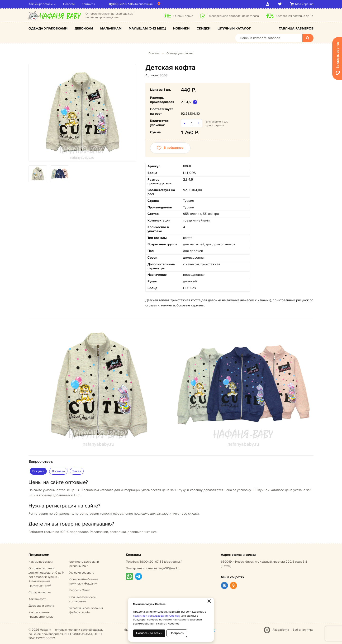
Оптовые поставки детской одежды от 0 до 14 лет (47, 577)
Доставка (58, 471)
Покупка (38, 471)
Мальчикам (111, 28)
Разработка (281, 630)
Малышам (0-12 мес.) (147, 28)
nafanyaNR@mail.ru (167, 568)
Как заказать (38, 599)
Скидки (204, 28)
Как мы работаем (40, 4)
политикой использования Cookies (156, 616)
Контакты (88, 4)
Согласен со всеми (149, 633)
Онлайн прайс (183, 16)
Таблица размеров (296, 28)
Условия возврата (82, 573)
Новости (69, 4)
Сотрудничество (40, 592)
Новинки (181, 28)
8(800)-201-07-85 (121, 4)
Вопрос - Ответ (80, 590)
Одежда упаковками (48, 28)
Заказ (77, 471)
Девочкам (84, 28)
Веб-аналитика (303, 630)
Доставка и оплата (41, 606)
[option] (82, 113)
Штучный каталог (234, 28)
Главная (154, 53)
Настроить (177, 633)
